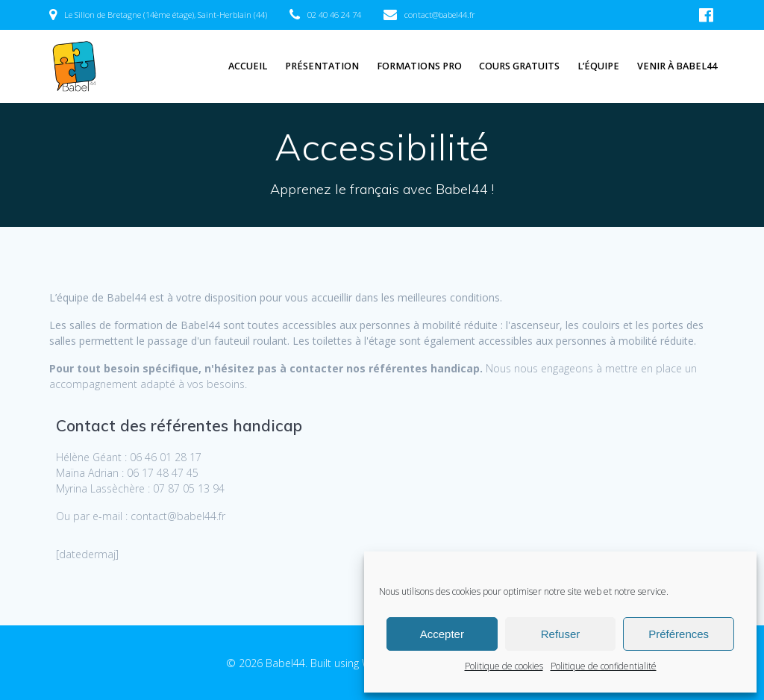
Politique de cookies (504, 666)
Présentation (322, 66)
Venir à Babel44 (677, 66)
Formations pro (419, 66)
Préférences (679, 634)
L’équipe (598, 66)
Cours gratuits (519, 66)
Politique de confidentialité (604, 666)
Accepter (442, 634)
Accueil (248, 66)
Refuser (561, 634)
